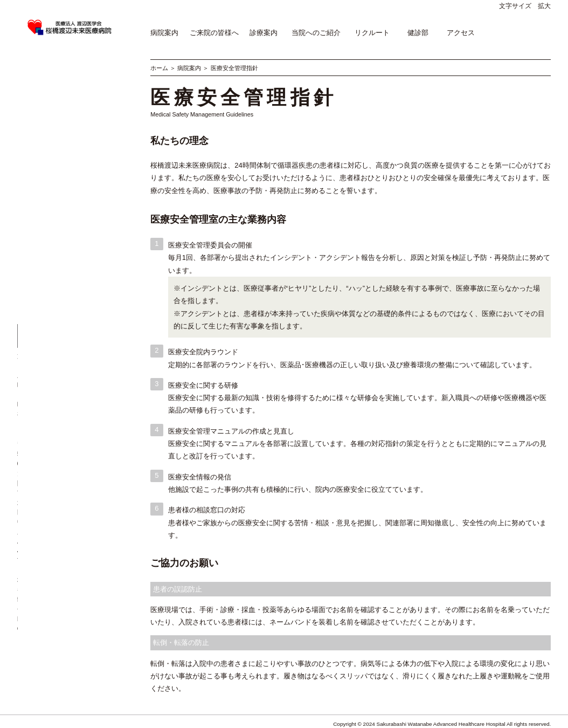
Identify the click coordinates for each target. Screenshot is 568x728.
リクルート (372, 33)
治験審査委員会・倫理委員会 (59, 198)
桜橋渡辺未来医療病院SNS (56, 233)
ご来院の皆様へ (214, 33)
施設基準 (30, 129)
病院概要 (30, 83)
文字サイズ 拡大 (525, 6)
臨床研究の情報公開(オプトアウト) (68, 187)
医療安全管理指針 (43, 164)
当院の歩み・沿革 (43, 94)
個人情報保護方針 (43, 210)
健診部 (418, 33)
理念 (24, 71)
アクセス (461, 33)
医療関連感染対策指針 (50, 175)
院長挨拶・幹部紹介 (46, 106)
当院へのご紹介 (316, 33)
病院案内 (164, 33)
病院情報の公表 (40, 152)
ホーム (159, 68)
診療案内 (264, 33)
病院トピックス (40, 118)
